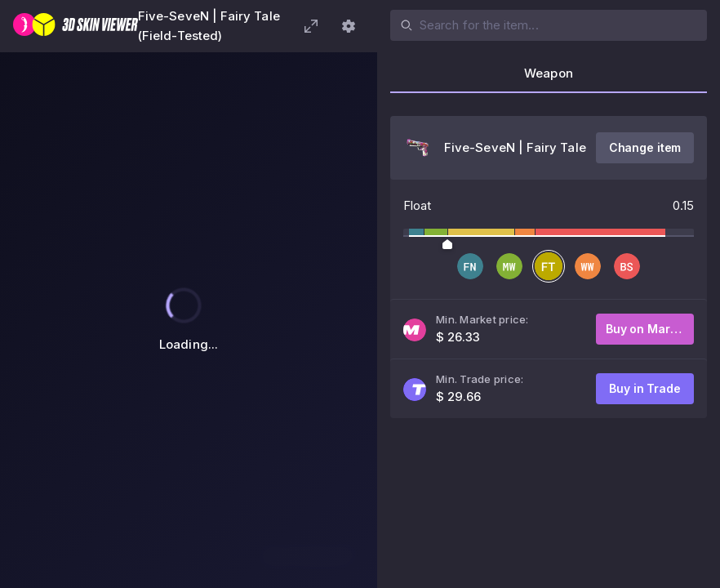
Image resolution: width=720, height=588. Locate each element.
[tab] (549, 78)
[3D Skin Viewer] (76, 26)
